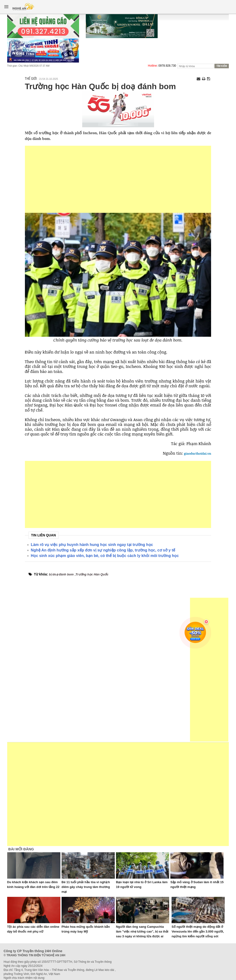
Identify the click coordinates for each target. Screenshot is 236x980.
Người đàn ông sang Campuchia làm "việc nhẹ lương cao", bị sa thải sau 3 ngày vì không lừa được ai (142, 931)
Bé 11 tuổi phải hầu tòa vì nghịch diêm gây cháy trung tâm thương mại (86, 887)
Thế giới (31, 79)
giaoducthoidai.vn (198, 453)
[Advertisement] (118, 179)
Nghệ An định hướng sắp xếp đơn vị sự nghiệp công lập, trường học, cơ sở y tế (103, 550)
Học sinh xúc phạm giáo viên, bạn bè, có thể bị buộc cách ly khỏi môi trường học (105, 556)
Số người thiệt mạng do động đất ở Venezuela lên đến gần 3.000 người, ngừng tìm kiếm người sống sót (198, 931)
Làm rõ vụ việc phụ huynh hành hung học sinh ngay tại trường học (92, 545)
